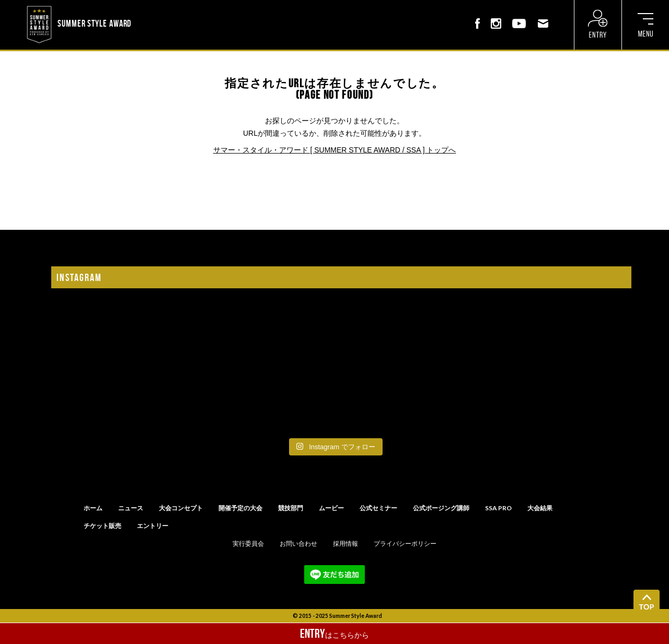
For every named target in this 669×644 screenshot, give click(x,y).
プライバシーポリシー (405, 544)
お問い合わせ (298, 544)
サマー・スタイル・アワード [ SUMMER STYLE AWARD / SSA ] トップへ (335, 150)
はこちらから (334, 634)
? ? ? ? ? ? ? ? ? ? (161, 7)
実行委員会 (248, 544)
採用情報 (345, 544)
